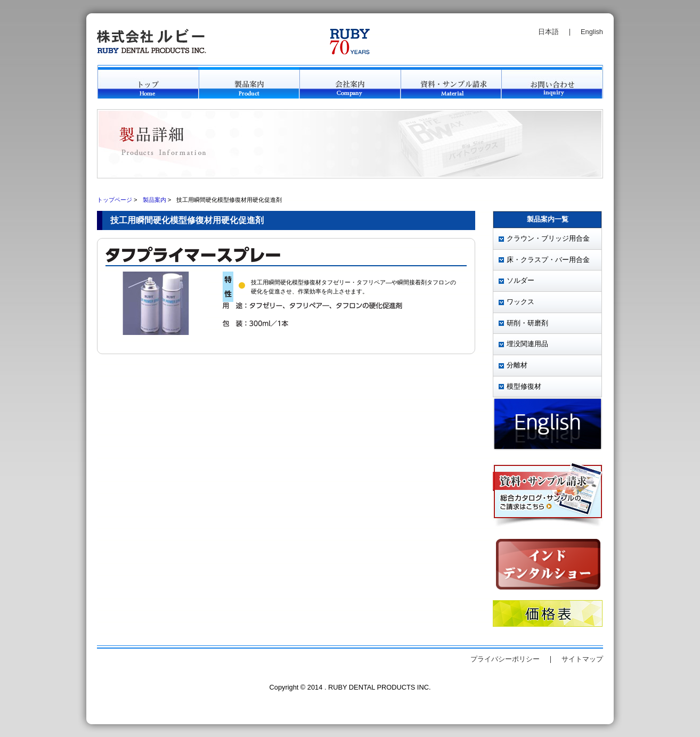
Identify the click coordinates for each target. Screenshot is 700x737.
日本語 (548, 32)
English (592, 32)
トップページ (115, 200)
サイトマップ (582, 659)
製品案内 (154, 200)
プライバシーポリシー (505, 659)
